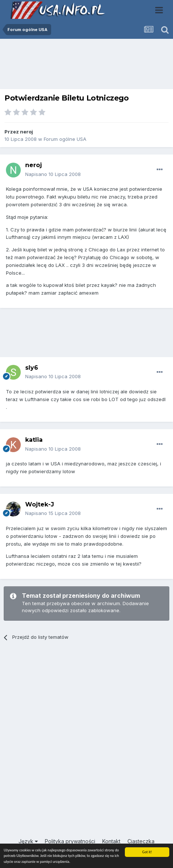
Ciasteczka (141, 841)
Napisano (53, 174)
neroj (26, 132)
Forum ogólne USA (65, 139)
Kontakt (111, 841)
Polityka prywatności (70, 841)
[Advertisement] (87, 66)
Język (28, 841)
